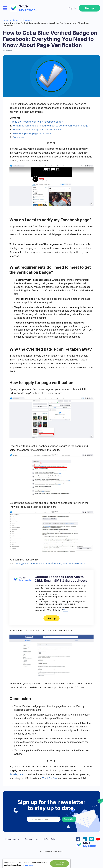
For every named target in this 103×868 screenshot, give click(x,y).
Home (6, 20)
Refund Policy (50, 839)
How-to (26, 20)
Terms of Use (31, 839)
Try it (66, 610)
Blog (15, 20)
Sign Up (89, 8)
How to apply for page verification (32, 133)
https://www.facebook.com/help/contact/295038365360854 (50, 564)
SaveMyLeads (18, 774)
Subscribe (69, 819)
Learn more (30, 865)
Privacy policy (12, 839)
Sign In (72, 8)
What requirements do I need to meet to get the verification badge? (51, 126)
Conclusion (19, 137)
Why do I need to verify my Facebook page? (37, 122)
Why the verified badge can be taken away (37, 130)
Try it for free (50, 778)
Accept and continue (60, 864)
